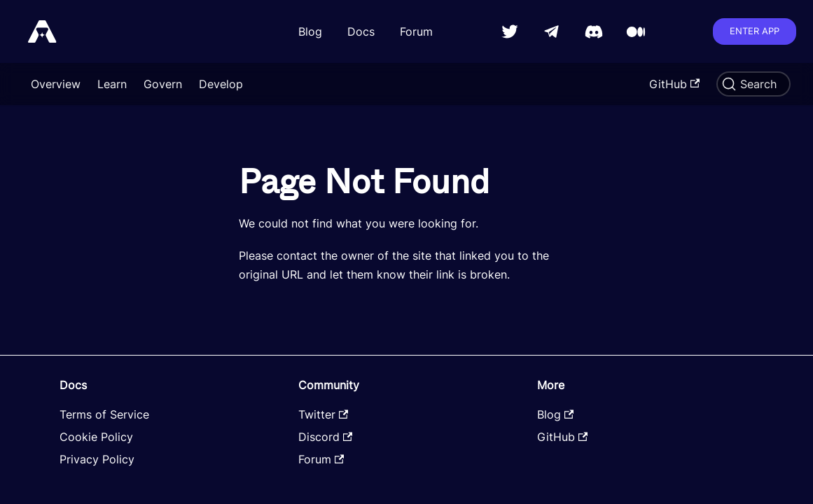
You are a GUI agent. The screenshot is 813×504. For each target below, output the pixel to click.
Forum (416, 31)
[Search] (753, 84)
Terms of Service (104, 414)
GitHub (674, 84)
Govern (163, 84)
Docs (361, 31)
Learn (112, 84)
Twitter (323, 414)
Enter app (755, 31)
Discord (325, 437)
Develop (221, 84)
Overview (56, 84)
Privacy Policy (97, 459)
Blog (310, 31)
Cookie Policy (96, 437)
